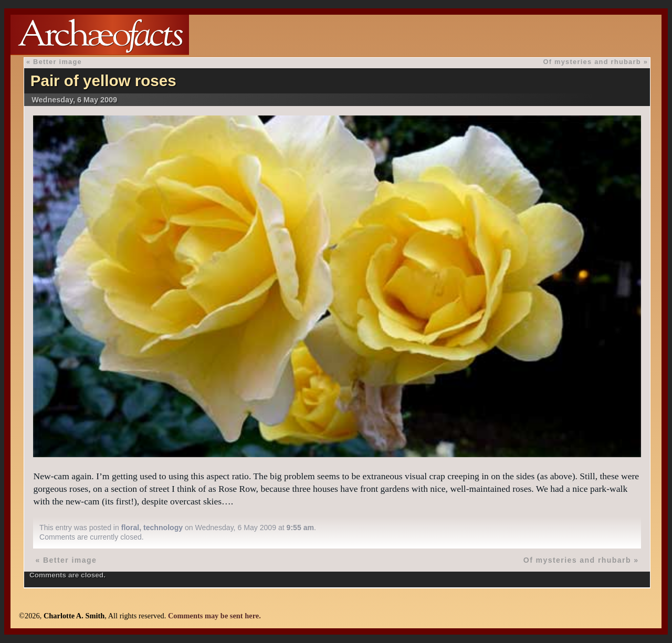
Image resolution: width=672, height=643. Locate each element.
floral (130, 528)
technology (163, 528)
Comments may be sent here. (214, 616)
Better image (57, 62)
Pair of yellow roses (103, 81)
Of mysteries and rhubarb (592, 62)
